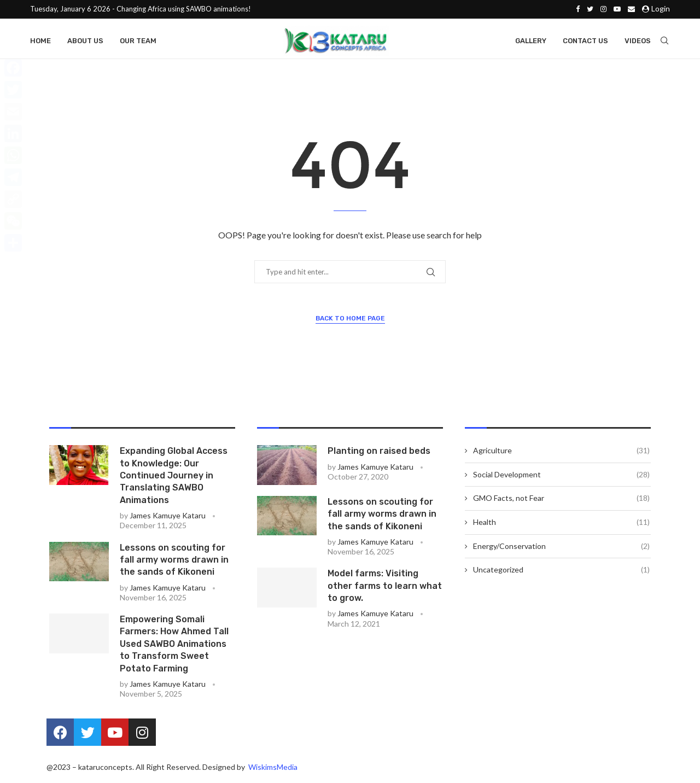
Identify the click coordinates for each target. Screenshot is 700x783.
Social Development (561, 478)
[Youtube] (617, 9)
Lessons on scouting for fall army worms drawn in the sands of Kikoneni (174, 563)
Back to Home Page (350, 322)
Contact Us (585, 40)
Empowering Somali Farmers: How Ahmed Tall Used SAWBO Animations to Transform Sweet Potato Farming (174, 647)
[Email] (631, 9)
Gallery (531, 40)
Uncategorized (561, 573)
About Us (85, 40)
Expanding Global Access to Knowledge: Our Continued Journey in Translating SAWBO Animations (174, 479)
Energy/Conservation (561, 550)
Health (561, 525)
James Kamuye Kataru (168, 519)
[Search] (664, 40)
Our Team (138, 40)
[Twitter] (590, 9)
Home (40, 40)
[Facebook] (578, 9)
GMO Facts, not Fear (561, 501)
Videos (638, 40)
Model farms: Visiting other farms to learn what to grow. (385, 589)
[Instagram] (603, 9)
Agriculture (561, 454)
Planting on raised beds (379, 454)
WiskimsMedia (272, 770)
